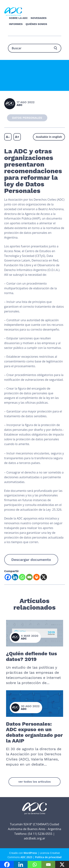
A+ (17, 137)
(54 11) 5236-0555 (40, 834)
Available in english (49, 137)
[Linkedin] (15, 577)
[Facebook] (8, 577)
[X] (44, 577)
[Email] (29, 577)
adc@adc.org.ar (35, 838)
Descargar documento (31, 560)
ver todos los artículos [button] (35, 782)
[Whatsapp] (22, 577)
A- (8, 137)
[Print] (37, 577)
